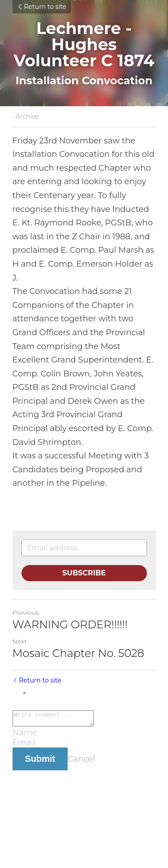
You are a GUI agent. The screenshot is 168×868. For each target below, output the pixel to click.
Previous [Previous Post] (26, 613)
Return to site (42, 7)
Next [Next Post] (20, 641)
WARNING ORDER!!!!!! (70, 624)
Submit (40, 761)
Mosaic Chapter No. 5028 (78, 653)
